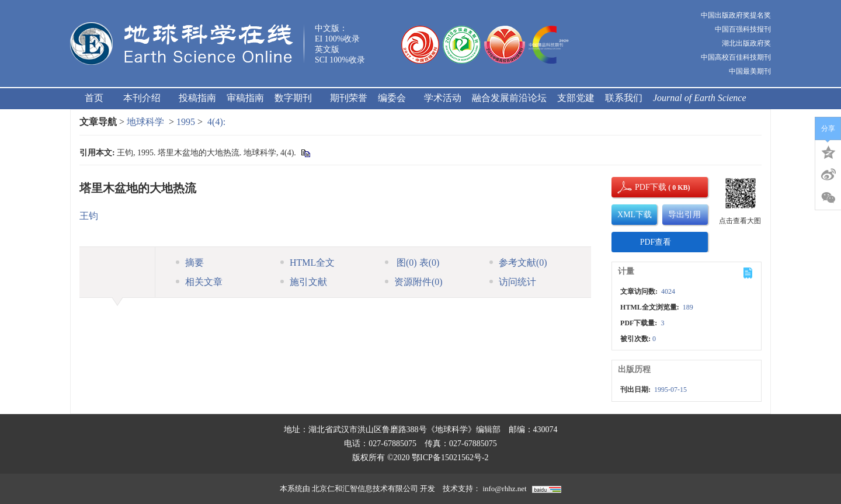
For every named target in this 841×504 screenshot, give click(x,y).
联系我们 (624, 98)
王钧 (89, 216)
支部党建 (576, 98)
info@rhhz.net (504, 489)
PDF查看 (656, 242)
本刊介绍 (146, 98)
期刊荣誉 (349, 98)
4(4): (218, 122)
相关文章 (199, 282)
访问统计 (513, 282)
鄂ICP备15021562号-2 (450, 458)
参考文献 (518, 263)
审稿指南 (245, 98)
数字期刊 (297, 98)
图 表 (412, 263)
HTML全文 (307, 263)
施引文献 (304, 282)
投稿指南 (197, 98)
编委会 (396, 98)
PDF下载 (641, 187)
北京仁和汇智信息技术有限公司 (365, 489)
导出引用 (684, 215)
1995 (186, 122)
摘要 (190, 263)
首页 (94, 98)
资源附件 (414, 282)
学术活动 (443, 98)
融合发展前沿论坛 (509, 98)
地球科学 (145, 122)
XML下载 (635, 215)
